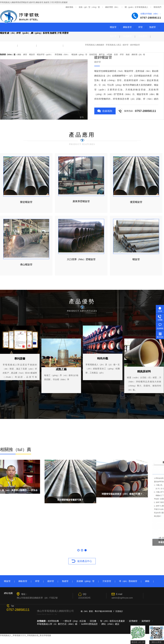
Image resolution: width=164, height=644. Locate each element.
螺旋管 (113, 27)
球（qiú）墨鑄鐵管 (128, 581)
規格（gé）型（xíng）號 (89, 7)
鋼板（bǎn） (27, 45)
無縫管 (153, 27)
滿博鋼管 (146, 621)
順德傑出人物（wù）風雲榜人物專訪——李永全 (82, 490)
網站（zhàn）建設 (110, 624)
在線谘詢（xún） (107, 112)
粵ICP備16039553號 (103, 611)
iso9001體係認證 (89, 624)
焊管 (140, 27)
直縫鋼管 (127, 36)
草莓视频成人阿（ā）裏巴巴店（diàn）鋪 (57, 624)
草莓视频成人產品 (113, 45)
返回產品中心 (85, 561)
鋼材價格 (69, 7)
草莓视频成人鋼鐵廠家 (95, 45)
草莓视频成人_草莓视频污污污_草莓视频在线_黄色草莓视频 (25, 635)
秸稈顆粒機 (53, 621)
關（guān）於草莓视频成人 (136, 7)
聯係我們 (157, 7)
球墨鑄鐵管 (9, 45)
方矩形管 (143, 36)
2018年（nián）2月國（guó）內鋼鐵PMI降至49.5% (26, 501)
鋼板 (147, 581)
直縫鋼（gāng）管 (85, 581)
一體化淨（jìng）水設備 (74, 621)
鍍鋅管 (113, 36)
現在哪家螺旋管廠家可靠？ (138, 500)
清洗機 (93, 621)
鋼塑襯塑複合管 (74, 45)
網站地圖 (8, 593)
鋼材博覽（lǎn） (112, 7)
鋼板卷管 (127, 27)
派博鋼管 (133, 621)
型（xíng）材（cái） (50, 45)
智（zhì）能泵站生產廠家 (113, 621)
